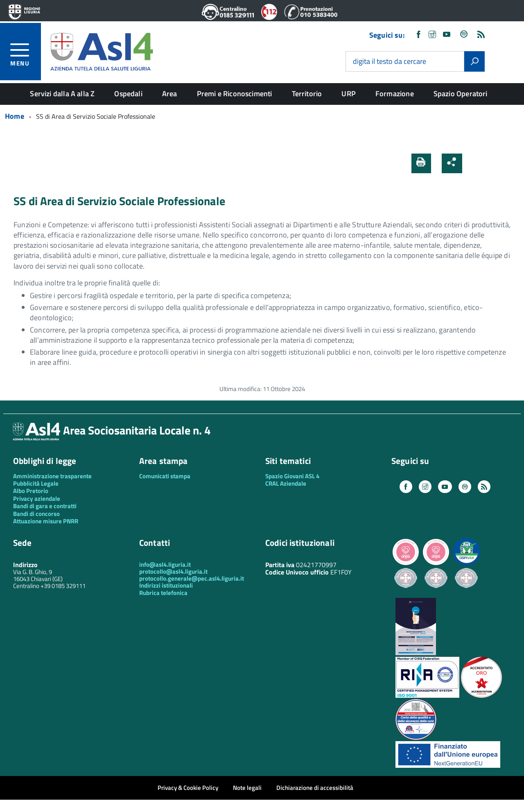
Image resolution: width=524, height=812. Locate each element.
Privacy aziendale (37, 499)
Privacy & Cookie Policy (188, 788)
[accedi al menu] (26, 53)
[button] (474, 163)
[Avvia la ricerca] (474, 61)
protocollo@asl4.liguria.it (173, 571)
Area (170, 94)
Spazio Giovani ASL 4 (292, 476)
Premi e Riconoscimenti (235, 94)
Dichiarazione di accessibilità (315, 788)
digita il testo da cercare (390, 62)
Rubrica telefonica (163, 593)
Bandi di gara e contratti (45, 506)
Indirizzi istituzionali (166, 585)
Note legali (247, 788)
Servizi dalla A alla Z (62, 94)
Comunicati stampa (165, 476)
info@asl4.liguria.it (165, 564)
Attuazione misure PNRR (46, 521)
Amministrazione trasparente (52, 476)
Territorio (307, 94)
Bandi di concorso (36, 514)
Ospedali (128, 94)
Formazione (395, 94)
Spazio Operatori (461, 94)
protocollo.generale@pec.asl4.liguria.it (192, 578)
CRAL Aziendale (286, 483)
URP (349, 94)
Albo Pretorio (31, 491)
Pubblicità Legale (36, 483)
